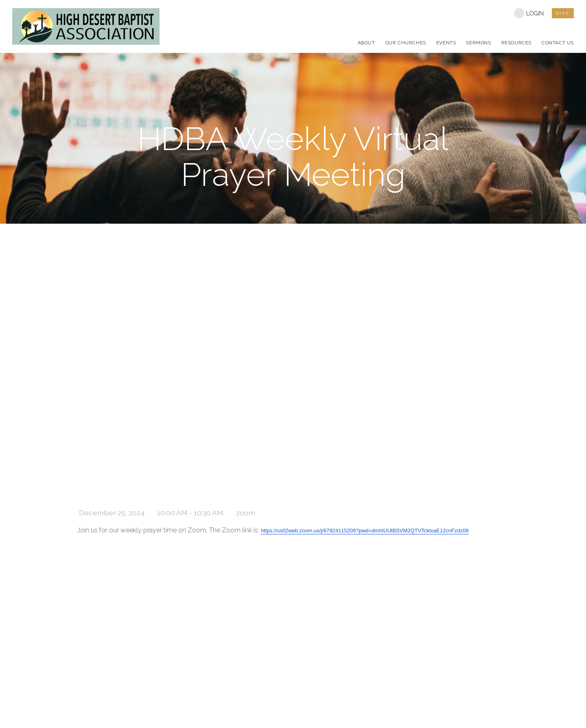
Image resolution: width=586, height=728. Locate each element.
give (563, 13)
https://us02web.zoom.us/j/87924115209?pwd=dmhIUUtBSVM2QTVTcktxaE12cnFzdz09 (365, 531)
